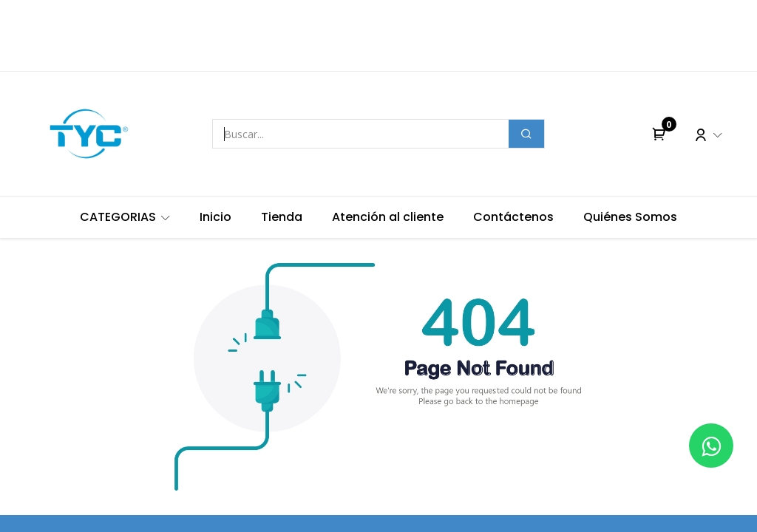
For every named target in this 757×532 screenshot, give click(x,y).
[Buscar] (526, 134)
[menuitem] (125, 217)
